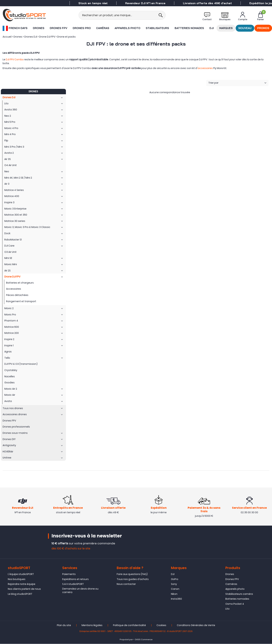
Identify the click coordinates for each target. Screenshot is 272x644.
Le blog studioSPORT (20, 594)
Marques (226, 28)
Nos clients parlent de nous (24, 589)
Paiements (69, 574)
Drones (39, 28)
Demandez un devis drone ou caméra (80, 591)
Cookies (161, 626)
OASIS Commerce (144, 640)
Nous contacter (126, 584)
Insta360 (176, 599)
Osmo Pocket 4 (235, 604)
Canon (175, 589)
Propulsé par (126, 640)
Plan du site (64, 626)
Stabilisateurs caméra (239, 594)
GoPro (175, 579)
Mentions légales (92, 626)
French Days (15, 28)
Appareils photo (127, 28)
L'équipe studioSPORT (21, 574)
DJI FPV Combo (15, 59)
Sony (174, 584)
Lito (227, 609)
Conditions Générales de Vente (196, 626)
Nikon (174, 594)
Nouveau (245, 28)
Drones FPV (59, 28)
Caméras (103, 28)
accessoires (205, 68)
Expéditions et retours (75, 579)
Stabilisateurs (157, 28)
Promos (263, 28)
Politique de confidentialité (129, 626)
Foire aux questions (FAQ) (132, 574)
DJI (212, 28)
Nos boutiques (17, 579)
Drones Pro (82, 28)
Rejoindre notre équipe (22, 584)
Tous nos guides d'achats (133, 579)
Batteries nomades (189, 28)
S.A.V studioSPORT (73, 584)
